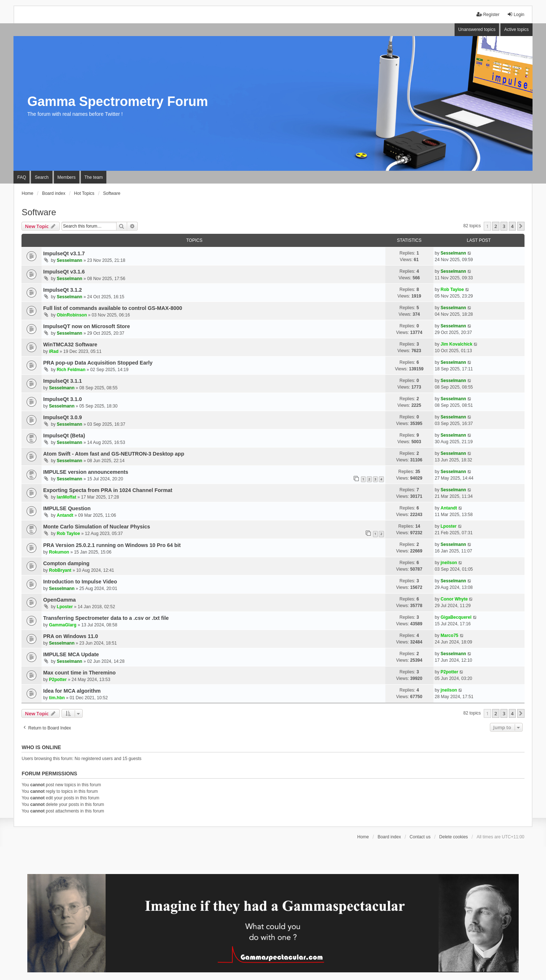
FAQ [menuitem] (21, 177)
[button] (521, 226)
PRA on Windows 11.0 (70, 636)
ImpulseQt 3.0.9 (62, 417)
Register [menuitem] (488, 14)
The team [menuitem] (94, 177)
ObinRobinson (72, 315)
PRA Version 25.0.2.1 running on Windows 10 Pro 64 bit (112, 545)
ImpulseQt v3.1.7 (64, 253)
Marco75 (450, 635)
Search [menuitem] (42, 177)
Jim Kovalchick (457, 344)
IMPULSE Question (67, 508)
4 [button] (512, 226)
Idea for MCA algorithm (72, 691)
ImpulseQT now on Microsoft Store (86, 326)
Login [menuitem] (516, 14)
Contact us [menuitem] (420, 837)
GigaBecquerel (456, 617)
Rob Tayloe (452, 290)
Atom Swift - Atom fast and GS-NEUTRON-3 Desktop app (113, 454)
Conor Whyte (454, 599)
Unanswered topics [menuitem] (477, 29)
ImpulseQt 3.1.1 (62, 381)
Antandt (65, 515)
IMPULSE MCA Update (71, 654)
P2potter (58, 680)
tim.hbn (57, 698)
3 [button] (504, 226)
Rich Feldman (71, 370)
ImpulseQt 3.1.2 (62, 290)
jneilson (449, 563)
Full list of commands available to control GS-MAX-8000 (112, 308)
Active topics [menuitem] (516, 29)
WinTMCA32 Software (70, 345)
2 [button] (496, 226)
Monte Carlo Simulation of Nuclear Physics (96, 527)
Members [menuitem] (67, 177)
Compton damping (66, 563)
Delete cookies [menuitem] (454, 837)
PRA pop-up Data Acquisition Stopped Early (98, 363)
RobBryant (60, 570)
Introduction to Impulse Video (80, 582)
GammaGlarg (62, 625)
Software (39, 212)
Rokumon (59, 552)
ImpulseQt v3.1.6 (64, 272)
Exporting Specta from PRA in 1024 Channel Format (108, 490)
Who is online (41, 747)
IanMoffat (66, 497)
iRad (54, 351)
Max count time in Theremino (79, 673)
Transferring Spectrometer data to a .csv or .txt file (106, 618)
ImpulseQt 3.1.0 (62, 399)
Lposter (449, 526)
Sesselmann (70, 260)
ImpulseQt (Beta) (64, 436)
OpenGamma (59, 600)
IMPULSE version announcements (86, 472)
